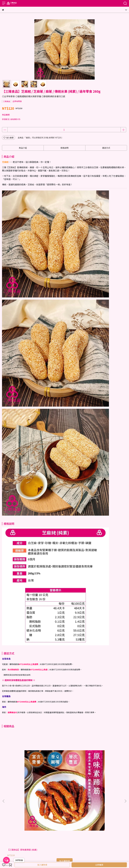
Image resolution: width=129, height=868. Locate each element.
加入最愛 (9, 138)
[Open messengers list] (6, 860)
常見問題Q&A (57, 835)
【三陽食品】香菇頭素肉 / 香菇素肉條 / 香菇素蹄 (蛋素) (104, 771)
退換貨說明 (37, 835)
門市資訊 (6, 824)
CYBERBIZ (75, 858)
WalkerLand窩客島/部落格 (60, 824)
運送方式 (27, 835)
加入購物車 (42, 865)
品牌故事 (15, 824)
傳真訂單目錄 (25, 824)
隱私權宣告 (78, 824)
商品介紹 (23, 148)
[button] (125, 761)
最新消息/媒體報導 (40, 824)
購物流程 (6, 835)
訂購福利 (47, 835)
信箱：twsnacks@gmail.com (15, 809)
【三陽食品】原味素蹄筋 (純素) (22, 770)
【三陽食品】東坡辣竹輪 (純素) (62, 770)
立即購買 (99, 865)
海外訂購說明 (16, 835)
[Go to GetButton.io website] (6, 865)
